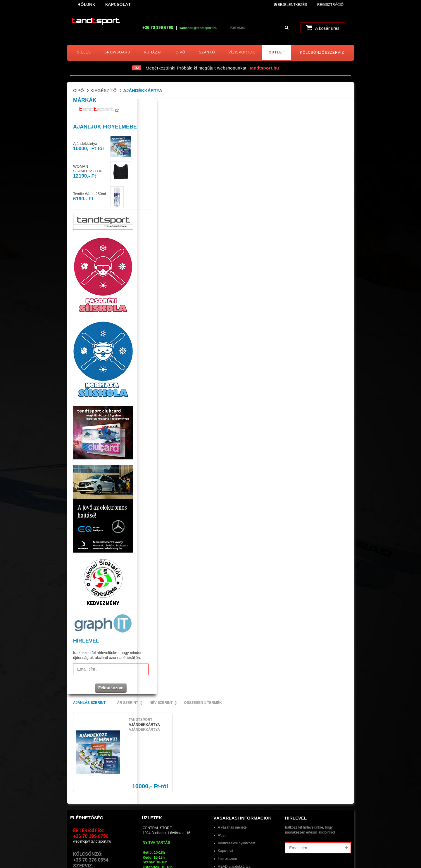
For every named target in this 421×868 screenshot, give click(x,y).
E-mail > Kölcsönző (88, 784)
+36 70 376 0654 (91, 767)
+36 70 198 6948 (91, 778)
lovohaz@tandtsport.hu (161, 803)
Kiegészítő (103, 90)
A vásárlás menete (232, 734)
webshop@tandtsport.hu (92, 748)
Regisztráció (330, 5)
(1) (99, 115)
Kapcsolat (226, 758)
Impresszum (227, 765)
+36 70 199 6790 (158, 27)
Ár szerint (198, 108)
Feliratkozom (102, 698)
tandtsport (105, 853)
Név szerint (231, 108)
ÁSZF (222, 742)
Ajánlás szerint (159, 108)
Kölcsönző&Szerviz (322, 53)
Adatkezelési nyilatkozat (237, 750)
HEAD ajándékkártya (234, 773)
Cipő (78, 90)
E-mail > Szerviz (86, 789)
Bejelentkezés (290, 5)
